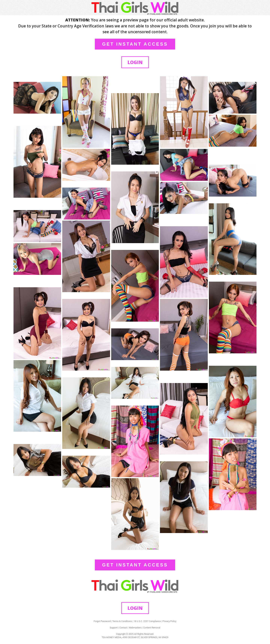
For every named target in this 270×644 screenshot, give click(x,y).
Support (114, 628)
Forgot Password (102, 621)
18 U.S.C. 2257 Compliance (147, 621)
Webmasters (135, 628)
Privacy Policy (169, 621)
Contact (123, 628)
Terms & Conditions (122, 621)
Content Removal (152, 628)
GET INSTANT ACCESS (135, 44)
